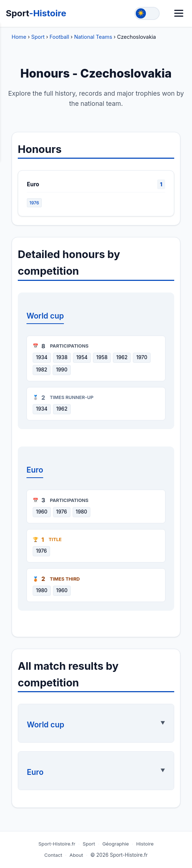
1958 (102, 357)
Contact (53, 855)
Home (19, 37)
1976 (34, 203)
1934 (42, 357)
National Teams (93, 37)
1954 (82, 357)
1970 (142, 357)
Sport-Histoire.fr (57, 844)
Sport (36, 13)
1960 (42, 512)
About (76, 855)
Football (60, 37)
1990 (62, 370)
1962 (122, 357)
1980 (82, 512)
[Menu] (179, 13)
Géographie (116, 844)
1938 (62, 357)
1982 (42, 370)
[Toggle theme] (147, 13)
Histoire (145, 844)
